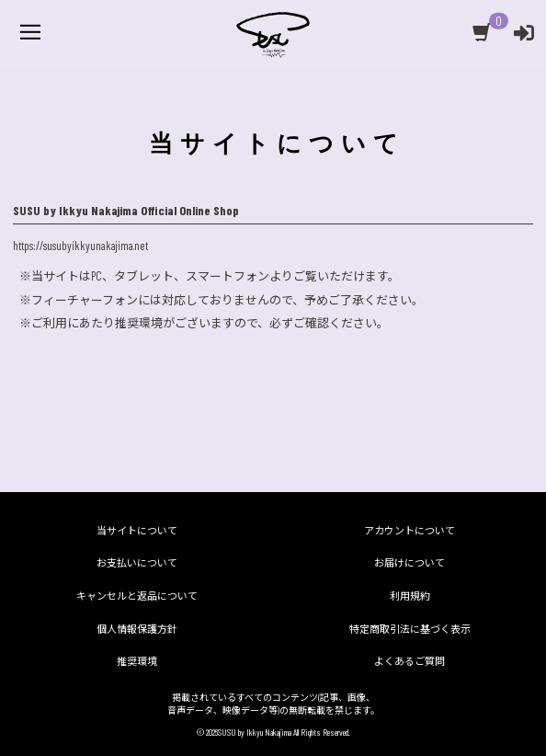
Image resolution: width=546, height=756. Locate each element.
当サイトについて (137, 530)
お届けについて (409, 562)
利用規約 (410, 596)
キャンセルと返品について (137, 596)
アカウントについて (409, 530)
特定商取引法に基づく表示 (410, 629)
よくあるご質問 (409, 661)
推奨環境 (137, 661)
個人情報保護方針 (137, 629)
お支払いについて (137, 562)
